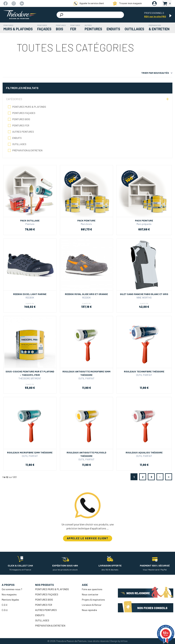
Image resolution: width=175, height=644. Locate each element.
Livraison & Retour (92, 605)
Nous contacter (90, 594)
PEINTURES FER (21, 125)
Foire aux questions (92, 589)
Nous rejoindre (89, 610)
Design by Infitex (119, 641)
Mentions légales (10, 600)
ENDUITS (17, 138)
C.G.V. (5, 605)
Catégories (14, 99)
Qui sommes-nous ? (12, 589)
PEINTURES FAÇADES (24, 113)
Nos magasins (9, 594)
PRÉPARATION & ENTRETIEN (27, 150)
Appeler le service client (89, 3)
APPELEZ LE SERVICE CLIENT (88, 538)
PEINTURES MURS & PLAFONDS (29, 107)
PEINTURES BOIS (21, 119)
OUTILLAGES (19, 144)
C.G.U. (5, 610)
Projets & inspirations (93, 600)
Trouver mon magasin (127, 3)
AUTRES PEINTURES (23, 132)
